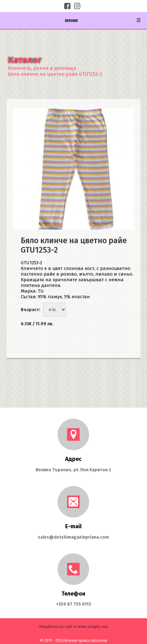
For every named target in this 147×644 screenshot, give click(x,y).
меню (103, 20)
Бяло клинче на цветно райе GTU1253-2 (55, 74)
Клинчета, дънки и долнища (42, 68)
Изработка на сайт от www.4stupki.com (73, 627)
